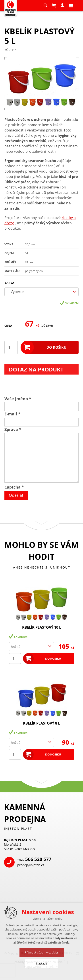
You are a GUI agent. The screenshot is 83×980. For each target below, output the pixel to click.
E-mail (12, 414)
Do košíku (56, 347)
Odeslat (16, 495)
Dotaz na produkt (36, 369)
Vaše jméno (18, 399)
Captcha (14, 487)
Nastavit (42, 963)
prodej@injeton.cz (31, 865)
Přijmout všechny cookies (42, 952)
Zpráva (13, 429)
